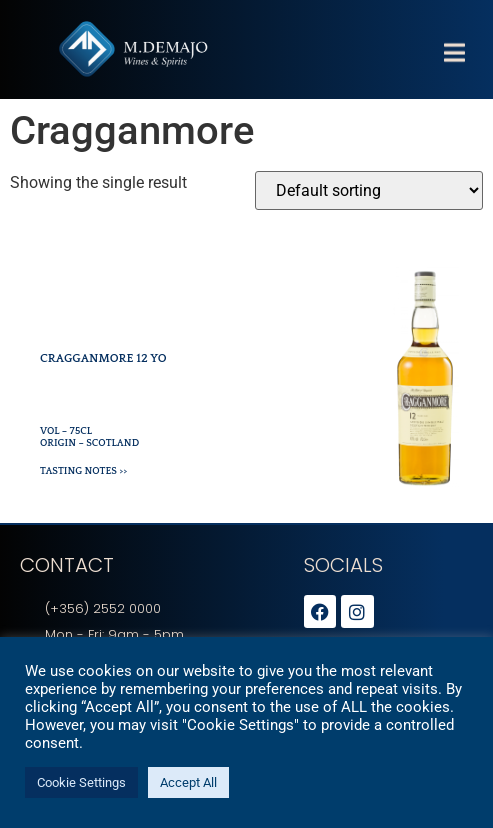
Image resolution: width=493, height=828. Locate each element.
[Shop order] (369, 190)
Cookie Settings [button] (81, 782)
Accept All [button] (188, 782)
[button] (454, 72)
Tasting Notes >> (83, 471)
